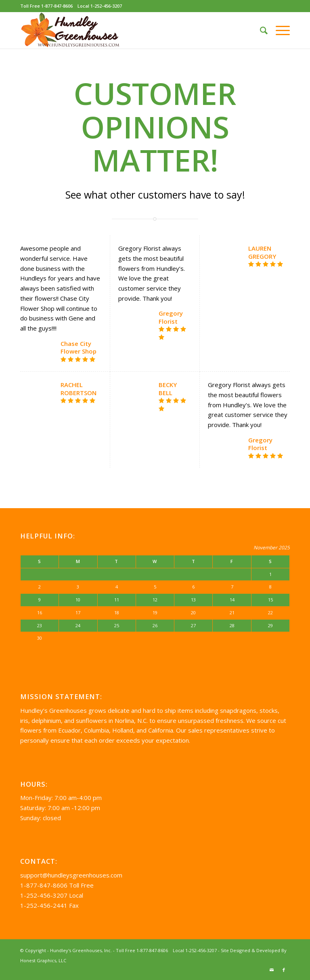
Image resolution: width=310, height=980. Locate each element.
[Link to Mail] (272, 970)
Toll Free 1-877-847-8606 (46, 6)
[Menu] (279, 30)
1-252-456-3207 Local (52, 895)
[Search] (260, 30)
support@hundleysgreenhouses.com (71, 875)
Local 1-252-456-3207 (100, 6)
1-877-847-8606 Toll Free (57, 885)
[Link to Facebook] (284, 970)
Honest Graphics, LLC (43, 960)
